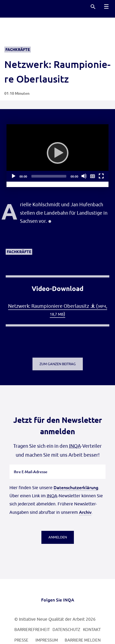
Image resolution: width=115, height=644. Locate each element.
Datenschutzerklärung (76, 487)
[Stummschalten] (84, 176)
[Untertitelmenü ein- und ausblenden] (93, 176)
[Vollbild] (101, 176)
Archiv (85, 512)
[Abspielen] (58, 153)
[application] (57, 153)
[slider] (49, 176)
